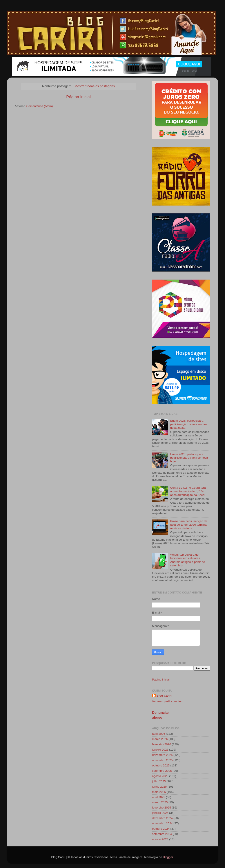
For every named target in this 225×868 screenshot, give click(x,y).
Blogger (168, 857)
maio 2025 (159, 792)
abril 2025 (159, 797)
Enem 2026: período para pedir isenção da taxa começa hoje (189, 458)
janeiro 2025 (160, 813)
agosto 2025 (160, 776)
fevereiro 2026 (161, 744)
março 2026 (160, 739)
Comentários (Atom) (40, 106)
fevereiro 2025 (161, 808)
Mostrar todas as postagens (95, 86)
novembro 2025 (162, 760)
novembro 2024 (162, 823)
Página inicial (78, 97)
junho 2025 (159, 787)
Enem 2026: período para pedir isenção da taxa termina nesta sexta (189, 424)
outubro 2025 (161, 765)
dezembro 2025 (162, 755)
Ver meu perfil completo (168, 701)
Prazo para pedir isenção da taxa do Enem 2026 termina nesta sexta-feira (189, 525)
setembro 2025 (162, 771)
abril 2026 (159, 734)
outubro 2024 (161, 829)
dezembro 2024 (162, 818)
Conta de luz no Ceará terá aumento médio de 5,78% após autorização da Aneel (188, 491)
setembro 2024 (162, 834)
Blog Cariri (164, 696)
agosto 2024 (160, 839)
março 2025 (160, 802)
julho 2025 (159, 781)
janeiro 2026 (160, 750)
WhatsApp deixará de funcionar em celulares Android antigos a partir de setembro (187, 560)
